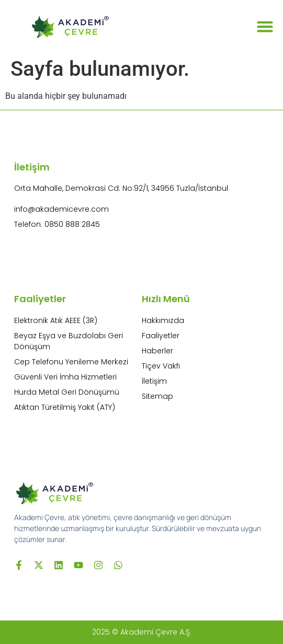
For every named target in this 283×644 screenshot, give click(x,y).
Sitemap (157, 396)
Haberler (157, 351)
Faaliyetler (161, 336)
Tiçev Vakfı (161, 366)
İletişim (154, 381)
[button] (265, 26)
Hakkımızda (163, 320)
